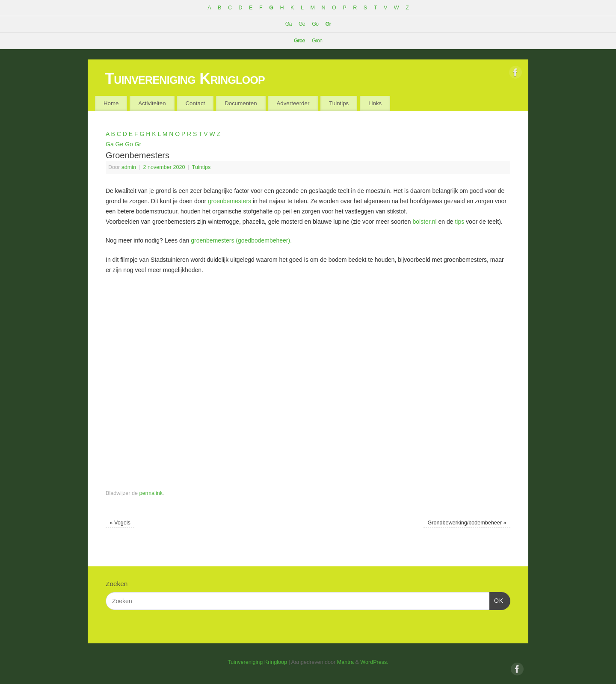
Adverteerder (293, 103)
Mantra (345, 662)
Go (315, 24)
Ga (289, 24)
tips (459, 222)
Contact (195, 103)
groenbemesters (230, 201)
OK (496, 600)
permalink (151, 493)
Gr (328, 24)
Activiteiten (152, 103)
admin (129, 167)
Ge (302, 24)
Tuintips (339, 103)
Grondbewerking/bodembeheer (467, 523)
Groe (299, 41)
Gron (317, 41)
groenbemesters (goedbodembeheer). (241, 240)
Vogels (120, 523)
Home (111, 103)
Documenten (241, 103)
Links (375, 103)
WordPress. (374, 662)
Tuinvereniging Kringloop (185, 78)
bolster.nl (425, 222)
